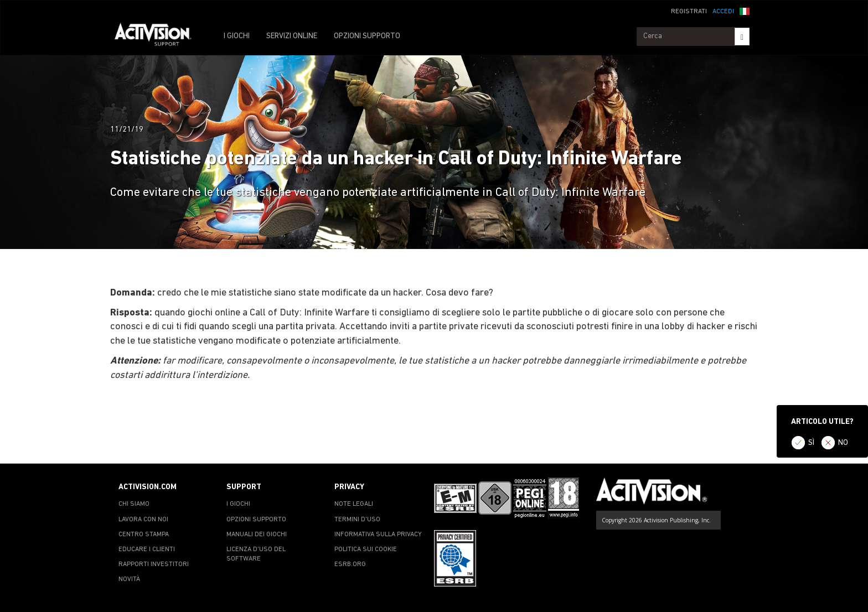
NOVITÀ (129, 579)
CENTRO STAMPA (144, 535)
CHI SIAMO (134, 504)
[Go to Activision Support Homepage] (159, 37)
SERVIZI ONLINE (292, 36)
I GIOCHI (237, 36)
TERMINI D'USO (357, 520)
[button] (745, 11)
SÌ (811, 443)
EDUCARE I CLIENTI (147, 549)
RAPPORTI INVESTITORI (154, 564)
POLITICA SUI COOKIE (366, 549)
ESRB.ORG (350, 564)
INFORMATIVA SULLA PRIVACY (378, 535)
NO (843, 443)
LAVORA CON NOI (143, 520)
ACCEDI (723, 12)
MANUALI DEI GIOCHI (257, 535)
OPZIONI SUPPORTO (367, 36)
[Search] (742, 37)
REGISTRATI (689, 12)
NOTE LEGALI (354, 504)
